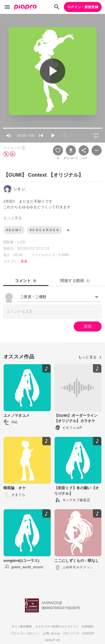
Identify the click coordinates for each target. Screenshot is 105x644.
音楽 (24, 261)
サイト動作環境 (22, 627)
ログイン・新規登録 (83, 7)
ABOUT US (53, 640)
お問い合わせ (51, 634)
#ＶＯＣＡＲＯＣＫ (45, 230)
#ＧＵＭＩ (14, 230)
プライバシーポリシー (25, 634)
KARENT (88, 634)
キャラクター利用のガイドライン (57, 627)
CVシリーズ (71, 634)
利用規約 (88, 627)
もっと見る (90, 357)
